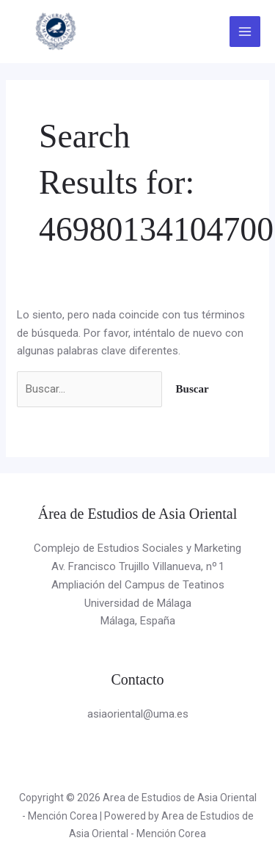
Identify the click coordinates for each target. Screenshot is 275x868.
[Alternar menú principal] (245, 32)
